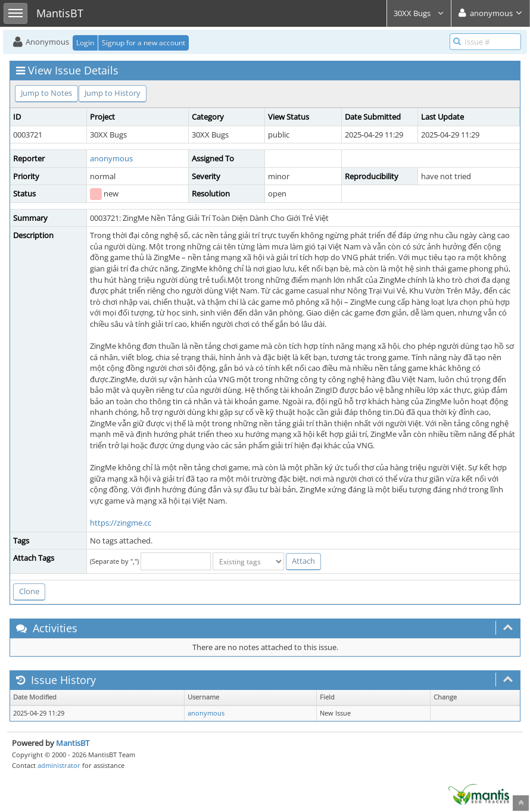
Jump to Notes (46, 93)
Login (85, 43)
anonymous (111, 158)
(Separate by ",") (114, 561)
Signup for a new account (144, 43)
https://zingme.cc (121, 523)
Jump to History (113, 93)
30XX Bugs (419, 13)
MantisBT (73, 743)
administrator (59, 765)
